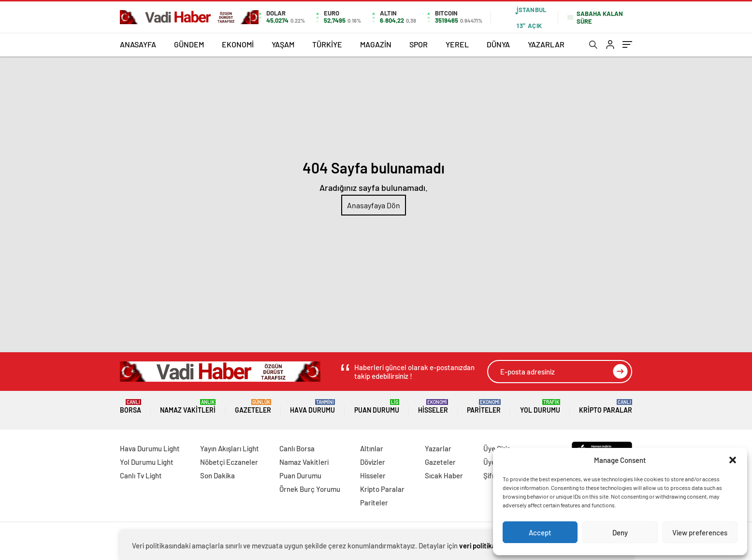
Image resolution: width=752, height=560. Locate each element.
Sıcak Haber (444, 475)
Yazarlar (438, 448)
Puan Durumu (377, 407)
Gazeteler (253, 407)
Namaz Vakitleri (188, 407)
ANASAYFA (138, 44)
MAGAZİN (376, 44)
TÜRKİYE (327, 44)
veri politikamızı (484, 546)
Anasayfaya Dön (374, 205)
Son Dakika (217, 475)
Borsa (130, 407)
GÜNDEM (189, 44)
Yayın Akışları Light (230, 448)
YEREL (457, 44)
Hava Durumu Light (150, 448)
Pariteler (484, 407)
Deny (620, 532)
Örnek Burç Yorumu (310, 489)
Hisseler (433, 407)
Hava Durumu (312, 407)
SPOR (419, 44)
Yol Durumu (540, 407)
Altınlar (372, 448)
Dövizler (373, 462)
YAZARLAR (546, 44)
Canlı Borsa (297, 448)
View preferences (700, 532)
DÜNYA (498, 44)
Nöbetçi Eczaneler (229, 462)
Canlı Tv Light (141, 475)
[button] (733, 460)
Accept (540, 532)
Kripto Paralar (606, 407)
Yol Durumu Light (147, 462)
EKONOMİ (238, 44)
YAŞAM (283, 44)
